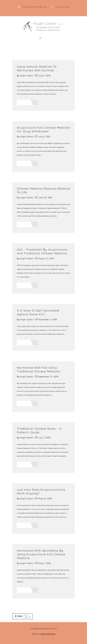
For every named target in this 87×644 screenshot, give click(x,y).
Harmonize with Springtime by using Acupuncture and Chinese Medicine (41, 554)
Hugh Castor (27, 76)
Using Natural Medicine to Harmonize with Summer (37, 68)
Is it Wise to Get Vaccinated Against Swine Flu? (38, 312)
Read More (27, 102)
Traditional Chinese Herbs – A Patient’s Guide (39, 430)
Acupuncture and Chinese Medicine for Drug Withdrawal (43, 129)
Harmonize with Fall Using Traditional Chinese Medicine (38, 369)
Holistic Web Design (48, 634)
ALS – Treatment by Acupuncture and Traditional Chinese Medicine (42, 251)
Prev (19, 616)
